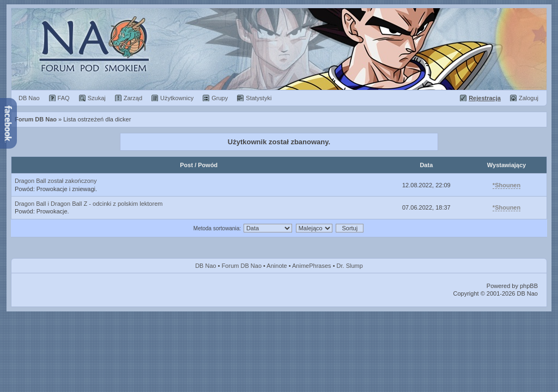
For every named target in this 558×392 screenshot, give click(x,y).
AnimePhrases (312, 266)
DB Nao (206, 266)
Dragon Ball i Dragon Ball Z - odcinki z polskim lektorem (89, 204)
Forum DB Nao (242, 266)
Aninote (277, 266)
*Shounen (507, 185)
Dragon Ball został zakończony (56, 181)
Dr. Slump (350, 266)
